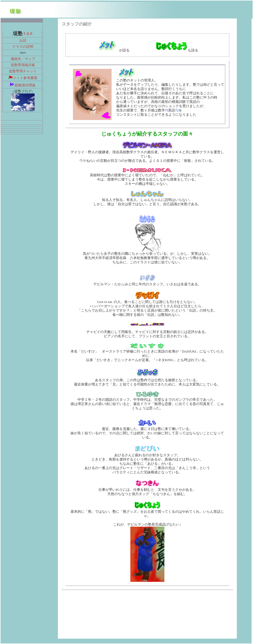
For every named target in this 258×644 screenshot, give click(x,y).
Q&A (23, 53)
